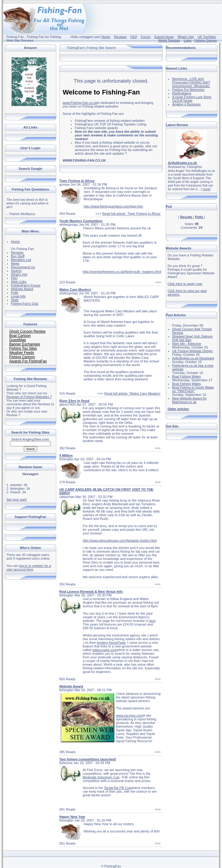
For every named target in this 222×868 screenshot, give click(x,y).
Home (106, 37)
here (152, 621)
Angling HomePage (111, 643)
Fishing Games (206, 40)
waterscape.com (105, 650)
